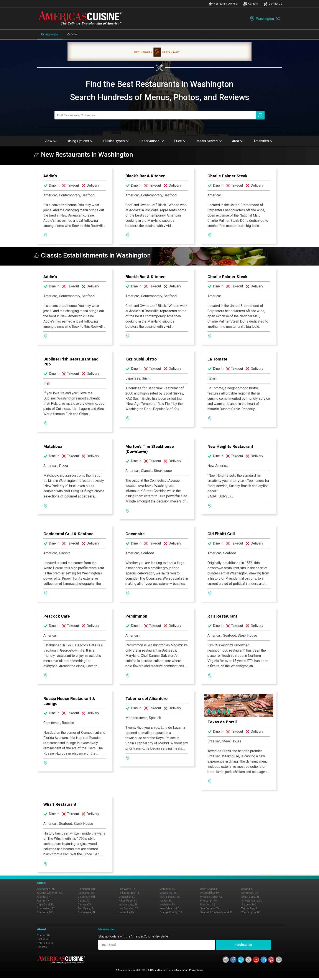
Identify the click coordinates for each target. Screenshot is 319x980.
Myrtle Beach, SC (170, 897)
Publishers (43, 939)
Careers (250, 4)
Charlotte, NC (45, 912)
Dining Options (80, 141)
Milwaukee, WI (168, 893)
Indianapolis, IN (128, 905)
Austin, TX (43, 901)
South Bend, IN (250, 897)
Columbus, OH (86, 897)
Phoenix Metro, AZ (211, 897)
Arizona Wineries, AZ (50, 893)
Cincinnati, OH (86, 889)
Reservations (152, 141)
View (51, 141)
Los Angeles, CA (129, 908)
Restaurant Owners (223, 4)
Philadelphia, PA (210, 893)
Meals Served (209, 141)
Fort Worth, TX (127, 889)
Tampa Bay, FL (250, 908)
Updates (42, 947)
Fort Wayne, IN (86, 912)
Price (180, 141)
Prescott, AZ (208, 905)
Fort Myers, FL (86, 908)
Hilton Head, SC (128, 901)
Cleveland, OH (86, 893)
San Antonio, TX (210, 908)
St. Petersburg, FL (252, 901)
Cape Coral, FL (45, 905)
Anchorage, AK (46, 889)
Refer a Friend (45, 943)
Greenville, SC (127, 897)
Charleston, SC (46, 908)
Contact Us (273, 4)
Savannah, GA (250, 893)
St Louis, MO (249, 905)
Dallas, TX (84, 901)
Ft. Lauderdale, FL (129, 893)
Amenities (263, 141)
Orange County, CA (171, 912)
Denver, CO (84, 905)
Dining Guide (50, 34)
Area (238, 141)
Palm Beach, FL (210, 889)
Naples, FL (166, 901)
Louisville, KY (127, 912)
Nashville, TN (167, 905)
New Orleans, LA (169, 908)
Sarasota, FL (249, 889)
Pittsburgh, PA (209, 901)
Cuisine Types (116, 141)
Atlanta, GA (44, 897)
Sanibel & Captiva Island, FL (216, 912)
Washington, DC (265, 19)
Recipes (72, 34)
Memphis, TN (167, 889)
